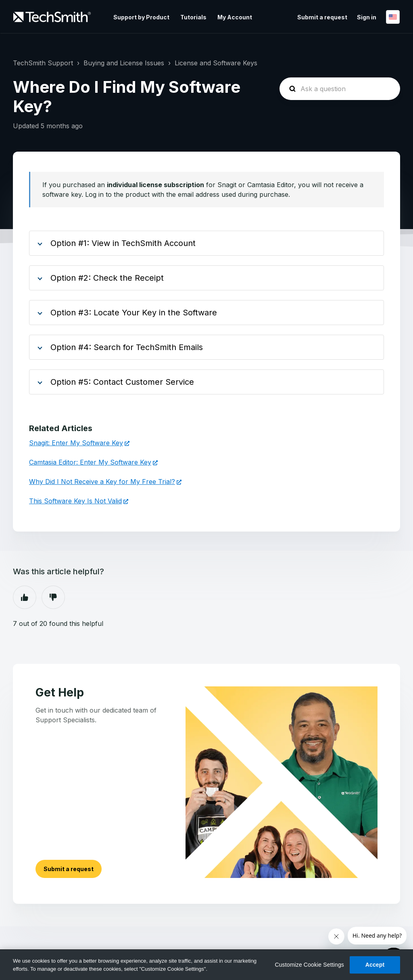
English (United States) (393, 17)
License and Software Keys (216, 63)
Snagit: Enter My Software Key (76, 443)
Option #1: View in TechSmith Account (123, 243)
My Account (235, 17)
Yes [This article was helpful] (25, 597)
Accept (375, 965)
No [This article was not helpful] (53, 597)
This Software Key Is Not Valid (75, 501)
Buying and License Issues (124, 63)
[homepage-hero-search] (340, 89)
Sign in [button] (367, 17)
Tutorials (193, 17)
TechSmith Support (43, 63)
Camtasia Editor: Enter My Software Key (90, 462)
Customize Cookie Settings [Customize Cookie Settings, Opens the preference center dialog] (309, 965)
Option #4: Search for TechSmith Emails (127, 347)
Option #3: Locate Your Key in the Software (134, 313)
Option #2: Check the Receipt (107, 278)
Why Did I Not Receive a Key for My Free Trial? (102, 482)
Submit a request (322, 17)
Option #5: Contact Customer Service (122, 382)
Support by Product (141, 17)
